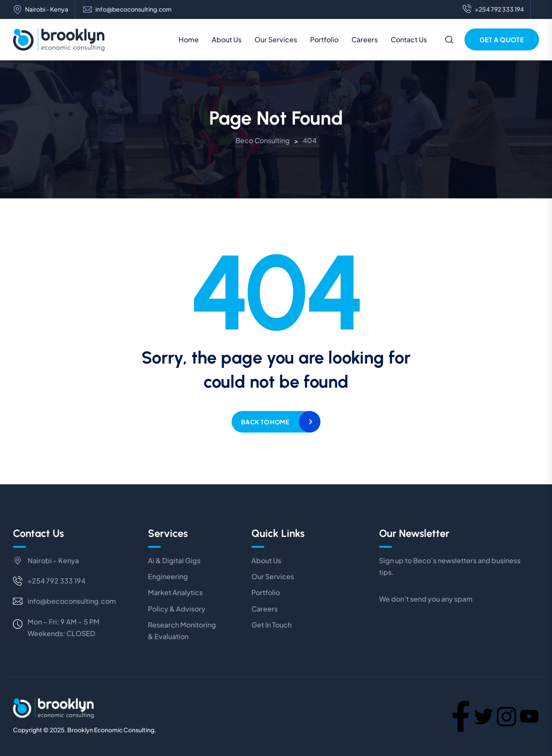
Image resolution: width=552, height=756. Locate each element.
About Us (227, 39)
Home (189, 39)
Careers (365, 39)
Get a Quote (502, 39)
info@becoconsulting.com (133, 9)
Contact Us (409, 39)
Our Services (276, 39)
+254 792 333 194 (493, 9)
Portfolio (324, 39)
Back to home (265, 422)
